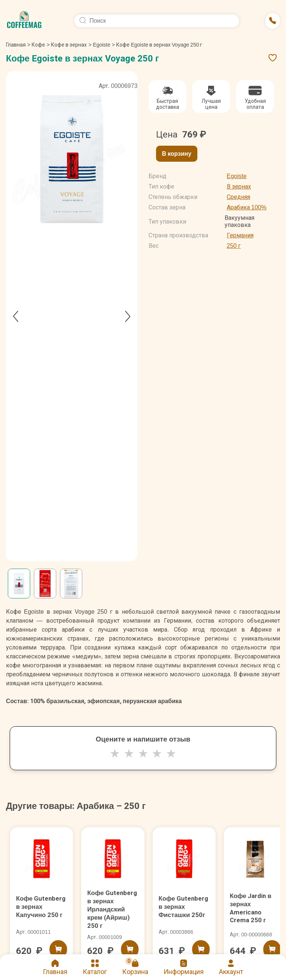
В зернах (239, 186)
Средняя (239, 197)
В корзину (177, 154)
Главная (18, 45)
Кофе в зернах (69, 45)
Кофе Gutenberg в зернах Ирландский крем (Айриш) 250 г (110, 913)
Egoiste (102, 45)
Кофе (38, 45)
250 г (234, 246)
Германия (240, 235)
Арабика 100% (247, 207)
